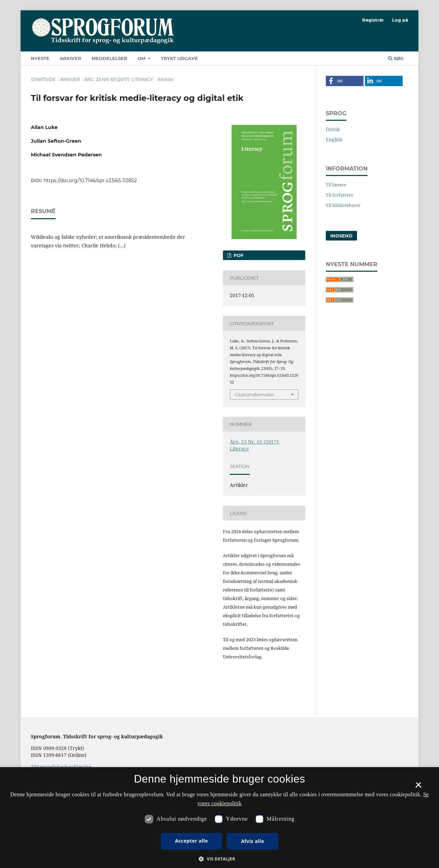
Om (142, 58)
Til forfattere (340, 195)
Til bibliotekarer (343, 205)
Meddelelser (109, 58)
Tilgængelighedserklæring (61, 767)
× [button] (418, 787)
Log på (400, 20)
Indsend (341, 236)
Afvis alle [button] (253, 841)
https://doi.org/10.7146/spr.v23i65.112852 (90, 180)
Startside (43, 79)
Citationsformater (254, 395)
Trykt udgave (179, 58)
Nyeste (40, 58)
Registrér (373, 20)
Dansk (333, 129)
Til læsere (336, 185)
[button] (345, 81)
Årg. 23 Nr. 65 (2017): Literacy (118, 79)
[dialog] (219, 818)
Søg (396, 58)
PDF (238, 255)
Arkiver (70, 58)
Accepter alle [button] (191, 841)
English (334, 139)
